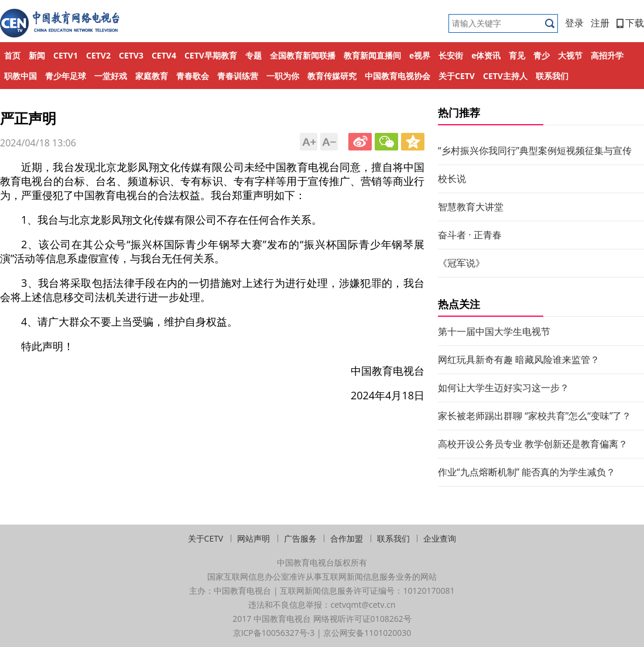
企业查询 (440, 538)
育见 (517, 55)
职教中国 (20, 76)
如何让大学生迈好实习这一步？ (503, 388)
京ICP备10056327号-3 (274, 633)
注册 (600, 23)
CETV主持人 (505, 76)
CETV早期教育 (211, 55)
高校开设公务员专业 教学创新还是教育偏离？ (533, 444)
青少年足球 (66, 76)
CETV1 (66, 55)
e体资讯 (486, 55)
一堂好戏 (111, 76)
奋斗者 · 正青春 (470, 235)
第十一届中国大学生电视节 (494, 331)
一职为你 (283, 76)
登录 (574, 23)
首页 (12, 55)
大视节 (570, 55)
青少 (542, 55)
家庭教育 (152, 76)
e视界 (420, 55)
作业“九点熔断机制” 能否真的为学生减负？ (527, 472)
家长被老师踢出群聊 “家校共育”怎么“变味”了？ (535, 416)
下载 (630, 23)
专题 (254, 55)
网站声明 (254, 538)
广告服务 (300, 538)
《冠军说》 (461, 263)
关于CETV (457, 76)
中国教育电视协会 (398, 76)
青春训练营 (238, 76)
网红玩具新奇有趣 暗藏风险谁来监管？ (519, 360)
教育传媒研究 (332, 76)
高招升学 (607, 55)
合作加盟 (347, 538)
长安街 (451, 55)
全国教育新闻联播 (303, 55)
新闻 (37, 55)
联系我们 (552, 76)
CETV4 (164, 55)
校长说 (452, 179)
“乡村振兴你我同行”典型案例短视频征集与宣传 (535, 150)
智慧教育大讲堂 (471, 207)
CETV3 (131, 55)
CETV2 (98, 55)
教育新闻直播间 (372, 55)
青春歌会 (193, 76)
